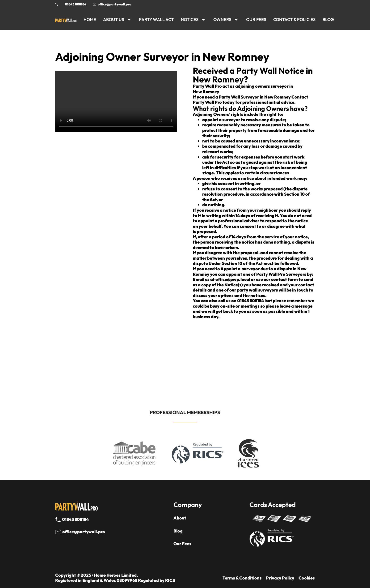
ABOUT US (114, 19)
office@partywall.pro (114, 4)
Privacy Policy (280, 578)
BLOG (328, 19)
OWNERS (222, 19)
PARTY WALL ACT (156, 19)
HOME (90, 19)
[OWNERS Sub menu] (236, 20)
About (180, 518)
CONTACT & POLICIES (294, 19)
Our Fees (256, 19)
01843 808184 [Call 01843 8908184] (76, 4)
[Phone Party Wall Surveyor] (57, 4)
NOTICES (190, 19)
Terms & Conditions (242, 578)
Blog (178, 531)
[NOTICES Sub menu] (203, 20)
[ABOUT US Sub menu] (129, 20)
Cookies (307, 578)
